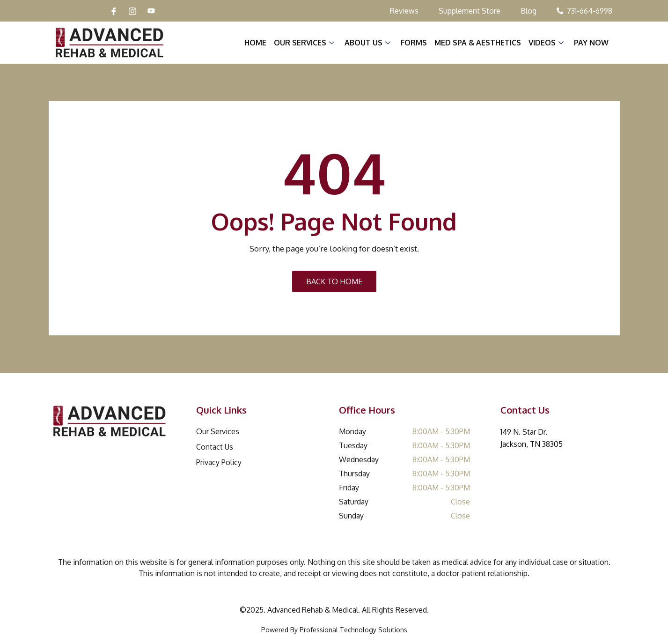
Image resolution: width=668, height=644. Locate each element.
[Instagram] (132, 11)
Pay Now (592, 43)
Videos (547, 43)
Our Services (305, 43)
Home (256, 43)
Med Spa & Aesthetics (478, 43)
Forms (414, 43)
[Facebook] (114, 11)
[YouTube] (151, 11)
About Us (368, 43)
